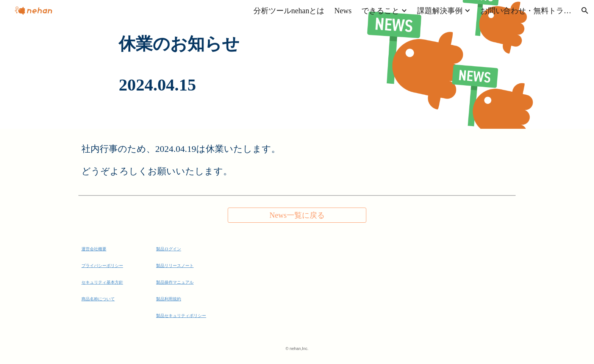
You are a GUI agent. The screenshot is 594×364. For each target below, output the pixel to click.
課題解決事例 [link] (440, 11)
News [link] (343, 11)
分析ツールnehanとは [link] (289, 11)
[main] (297, 64)
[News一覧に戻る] (297, 215)
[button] (585, 11)
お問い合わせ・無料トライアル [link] (526, 11)
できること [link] (380, 11)
